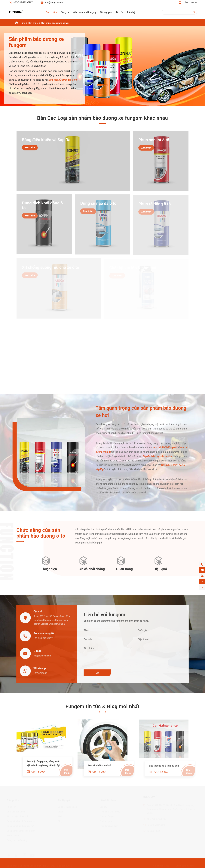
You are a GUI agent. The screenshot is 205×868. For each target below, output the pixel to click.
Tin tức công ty (107, 817)
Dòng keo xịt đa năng (17, 840)
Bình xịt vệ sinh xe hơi (17, 817)
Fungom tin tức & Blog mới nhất (102, 706)
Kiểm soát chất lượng (84, 12)
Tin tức (120, 12)
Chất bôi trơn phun (16, 812)
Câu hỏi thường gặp (67, 807)
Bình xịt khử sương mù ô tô (63, 80)
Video (61, 812)
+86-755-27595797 (23, 2)
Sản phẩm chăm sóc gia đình (21, 831)
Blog (60, 821)
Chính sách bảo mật (185, 866)
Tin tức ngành (106, 821)
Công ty (65, 12)
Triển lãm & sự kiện (109, 826)
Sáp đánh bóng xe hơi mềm (160, 456)
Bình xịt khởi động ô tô (168, 447)
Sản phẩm (51, 12)
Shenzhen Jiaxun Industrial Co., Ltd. (37, 866)
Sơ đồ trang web (161, 866)
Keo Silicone (13, 836)
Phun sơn (11, 807)
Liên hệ (131, 12)
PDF (60, 817)
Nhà (23, 23)
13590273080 (38, 673)
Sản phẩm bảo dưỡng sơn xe (21, 821)
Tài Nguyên (106, 12)
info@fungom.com (54, 2)
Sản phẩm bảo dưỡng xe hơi (55, 23)
